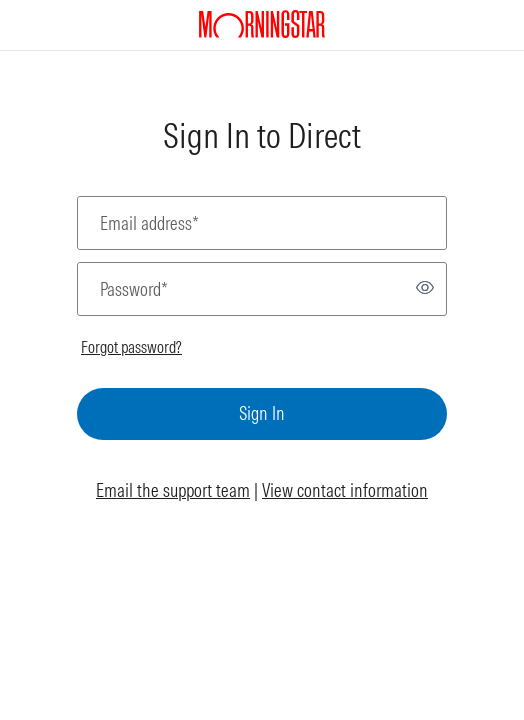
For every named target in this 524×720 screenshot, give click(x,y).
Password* (134, 289)
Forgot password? (131, 347)
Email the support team (173, 490)
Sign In (262, 413)
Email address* (149, 223)
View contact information (345, 490)
